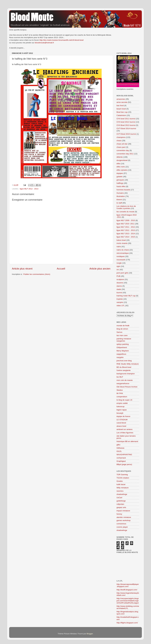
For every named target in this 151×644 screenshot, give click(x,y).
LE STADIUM (122, 420)
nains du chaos (123, 250)
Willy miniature (123, 488)
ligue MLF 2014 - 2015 (126, 237)
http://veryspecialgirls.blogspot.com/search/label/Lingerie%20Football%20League (128, 601)
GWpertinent (122, 347)
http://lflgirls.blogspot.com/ (127, 623)
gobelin (120, 177)
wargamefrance (123, 383)
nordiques (121, 256)
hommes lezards (123, 190)
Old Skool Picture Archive (127, 387)
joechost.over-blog (124, 361)
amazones (121, 99)
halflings (120, 183)
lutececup (120, 406)
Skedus (120, 390)
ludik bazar (121, 484)
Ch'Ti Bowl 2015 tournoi (126, 134)
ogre (118, 266)
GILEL (119, 451)
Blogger (90, 634)
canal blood (121, 423)
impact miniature (123, 511)
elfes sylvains (122, 170)
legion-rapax (122, 410)
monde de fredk (123, 326)
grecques (120, 180)
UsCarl (119, 498)
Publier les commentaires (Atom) (37, 274)
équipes (120, 173)
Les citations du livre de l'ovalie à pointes (126, 207)
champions (121, 137)
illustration (121, 196)
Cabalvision (121, 115)
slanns (119, 286)
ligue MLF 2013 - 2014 (126, 234)
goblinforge (121, 501)
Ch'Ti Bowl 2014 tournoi (126, 129)
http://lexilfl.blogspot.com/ (127, 590)
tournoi (119, 293)
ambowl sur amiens (124, 429)
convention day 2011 (125, 154)
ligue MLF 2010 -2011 (125, 224)
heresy (119, 514)
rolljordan (120, 504)
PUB (118, 276)
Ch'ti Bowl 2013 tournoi (126, 125)
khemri (119, 200)
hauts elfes (121, 186)
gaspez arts (121, 507)
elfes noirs (121, 167)
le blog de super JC (124, 400)
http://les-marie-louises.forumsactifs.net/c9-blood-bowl (61, 40)
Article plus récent (22, 269)
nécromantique (123, 253)
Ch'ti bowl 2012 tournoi (126, 122)
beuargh (120, 413)
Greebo (120, 481)
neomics (120, 491)
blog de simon (122, 329)
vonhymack (121, 458)
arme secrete (122, 102)
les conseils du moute (125, 212)
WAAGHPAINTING (124, 455)
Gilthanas (120, 448)
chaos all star (122, 144)
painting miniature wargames (124, 340)
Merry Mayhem (123, 351)
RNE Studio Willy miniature (128, 364)
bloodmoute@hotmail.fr (44, 43)
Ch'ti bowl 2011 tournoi (126, 119)
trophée (120, 299)
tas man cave (122, 335)
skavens (120, 283)
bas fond (120, 106)
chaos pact (121, 147)
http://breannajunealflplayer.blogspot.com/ (128, 585)
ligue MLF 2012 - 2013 (29, 189)
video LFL (121, 306)
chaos (119, 141)
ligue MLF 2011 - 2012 (126, 227)
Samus (119, 332)
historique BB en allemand (127, 441)
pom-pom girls (122, 273)
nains (119, 247)
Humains (120, 193)
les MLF (120, 377)
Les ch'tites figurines (125, 433)
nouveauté (121, 260)
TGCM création (123, 478)
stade (119, 289)
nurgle (119, 263)
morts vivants (122, 243)
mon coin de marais (125, 380)
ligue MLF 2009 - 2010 (126, 220)
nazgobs (120, 357)
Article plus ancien (100, 269)
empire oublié (122, 403)
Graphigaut (121, 461)
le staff (119, 203)
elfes (119, 164)
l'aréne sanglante (124, 370)
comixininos (121, 524)
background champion (126, 374)
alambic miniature (124, 517)
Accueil (61, 269)
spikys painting (123, 344)
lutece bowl (121, 240)
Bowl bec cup (122, 112)
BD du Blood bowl (124, 367)
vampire (120, 302)
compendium (122, 397)
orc (118, 270)
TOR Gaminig (122, 475)
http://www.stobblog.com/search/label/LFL (128, 607)
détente (120, 157)
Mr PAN (120, 393)
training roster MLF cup (126, 296)
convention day (123, 150)
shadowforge (122, 494)
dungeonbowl (122, 160)
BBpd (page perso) (124, 464)
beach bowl (121, 109)
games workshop (124, 520)
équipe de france (123, 416)
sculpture (120, 279)
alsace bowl (121, 426)
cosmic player (122, 527)
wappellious (121, 354)
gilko (118, 445)
